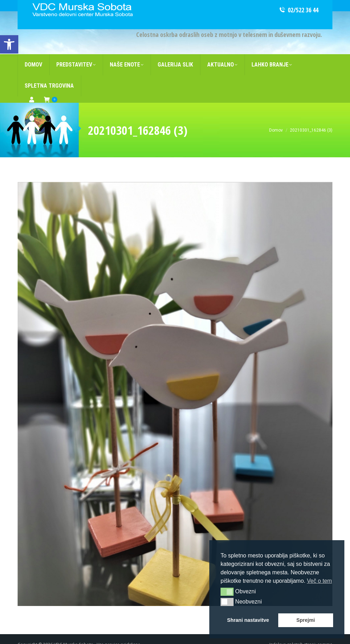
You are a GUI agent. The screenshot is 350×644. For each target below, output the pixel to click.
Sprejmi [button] (306, 620)
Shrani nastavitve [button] (248, 620)
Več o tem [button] (319, 581)
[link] (9, 44)
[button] (227, 592)
